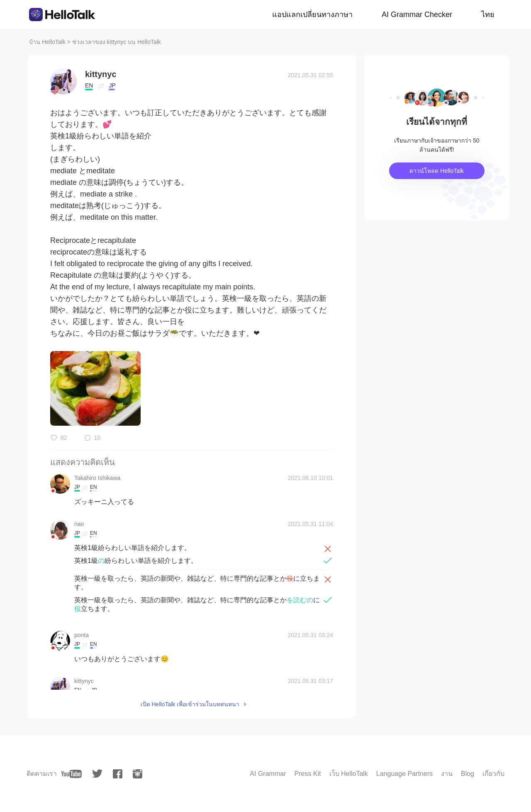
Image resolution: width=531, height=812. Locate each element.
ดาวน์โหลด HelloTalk (437, 171)
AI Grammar (268, 774)
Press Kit (307, 774)
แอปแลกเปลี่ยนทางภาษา (312, 15)
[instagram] (138, 774)
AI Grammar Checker (417, 15)
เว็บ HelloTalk (349, 774)
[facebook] (118, 774)
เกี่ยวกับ (493, 774)
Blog (468, 774)
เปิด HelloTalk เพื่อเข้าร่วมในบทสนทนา (190, 704)
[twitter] (97, 774)
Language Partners (404, 774)
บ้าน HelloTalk (47, 42)
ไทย (488, 15)
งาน (447, 774)
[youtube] (71, 774)
